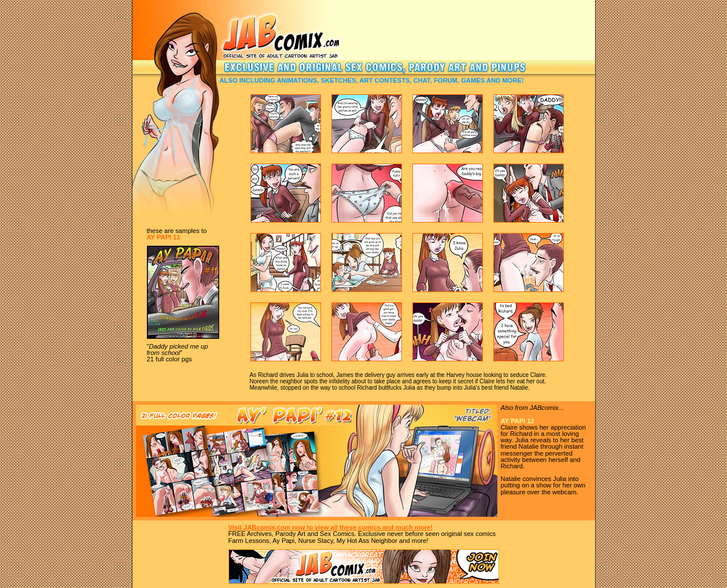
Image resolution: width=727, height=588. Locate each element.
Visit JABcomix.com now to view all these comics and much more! (331, 527)
